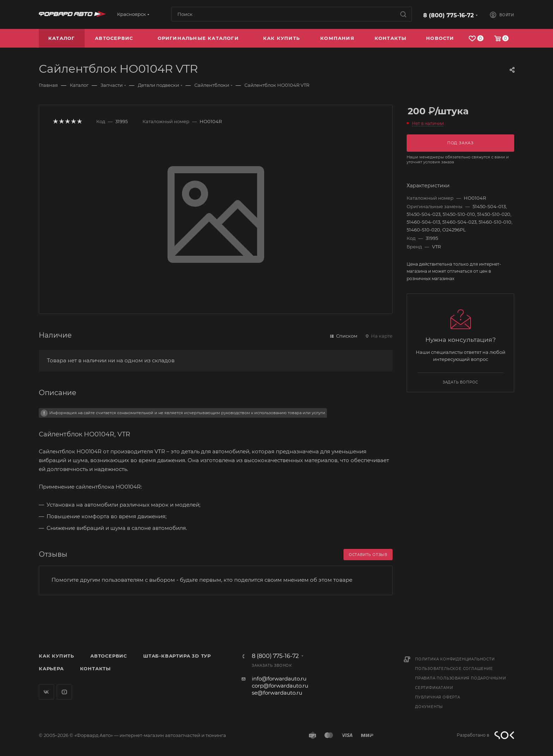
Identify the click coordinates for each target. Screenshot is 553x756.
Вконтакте (46, 692)
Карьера (51, 669)
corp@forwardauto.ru (280, 686)
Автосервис (109, 656)
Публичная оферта (438, 697)
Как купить (56, 656)
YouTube (64, 692)
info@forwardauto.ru (279, 679)
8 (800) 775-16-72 (448, 15)
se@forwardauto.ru (277, 693)
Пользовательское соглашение (454, 669)
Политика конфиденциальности (455, 659)
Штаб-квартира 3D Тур (177, 656)
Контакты (95, 669)
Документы (429, 707)
